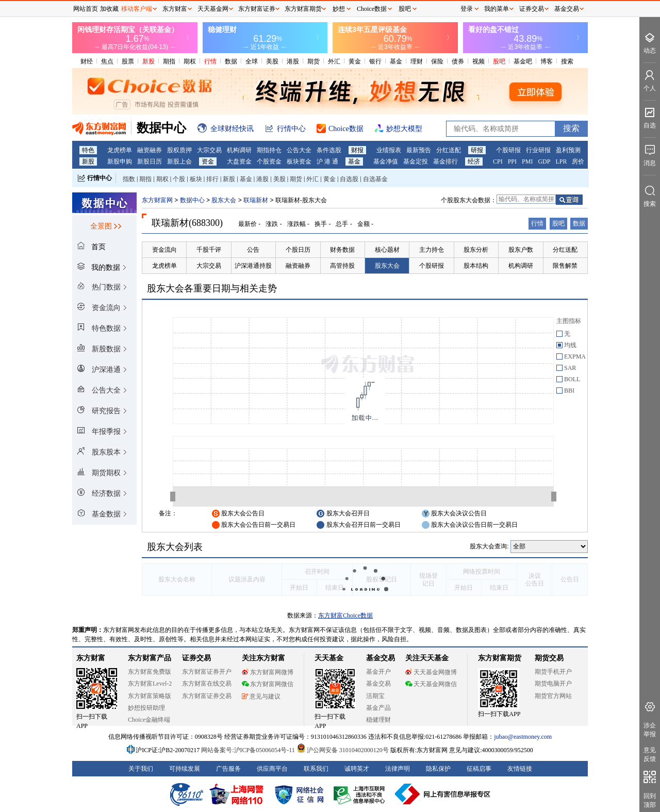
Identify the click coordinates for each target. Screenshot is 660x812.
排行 (212, 179)
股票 (128, 61)
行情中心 (100, 178)
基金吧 (523, 61)
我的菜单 (497, 9)
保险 (437, 61)
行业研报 (538, 150)
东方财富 (91, 658)
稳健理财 (378, 720)
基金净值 (386, 161)
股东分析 (476, 250)
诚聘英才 (357, 769)
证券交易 (532, 9)
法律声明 (398, 769)
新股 (148, 61)
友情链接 (520, 769)
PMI (527, 161)
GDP (544, 161)
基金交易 (378, 684)
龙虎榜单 (120, 150)
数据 (231, 61)
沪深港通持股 (253, 266)
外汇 (334, 61)
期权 (190, 61)
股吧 (499, 61)
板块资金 (299, 161)
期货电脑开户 (553, 684)
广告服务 (228, 769)
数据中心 (192, 200)
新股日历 (150, 161)
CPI (498, 161)
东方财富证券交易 (207, 696)
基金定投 (416, 161)
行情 (210, 61)
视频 (478, 61)
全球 (252, 61)
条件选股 (329, 150)
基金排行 (445, 161)
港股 (293, 61)
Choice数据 (372, 9)
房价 (578, 161)
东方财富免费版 (150, 672)
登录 (467, 9)
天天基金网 (213, 9)
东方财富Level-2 (150, 684)
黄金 (355, 61)
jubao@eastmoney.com (523, 737)
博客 (547, 61)
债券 (458, 61)
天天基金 (329, 658)
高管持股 (342, 266)
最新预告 (419, 150)
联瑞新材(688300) (187, 223)
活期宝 (375, 696)
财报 (357, 150)
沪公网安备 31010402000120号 (343, 750)
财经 (87, 61)
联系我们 (316, 769)
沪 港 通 (327, 161)
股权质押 (179, 150)
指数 (129, 179)
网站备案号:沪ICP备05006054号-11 (249, 750)
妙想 (339, 9)
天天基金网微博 (431, 672)
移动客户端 (137, 9)
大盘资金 (239, 161)
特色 (88, 150)
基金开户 (378, 672)
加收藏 (109, 9)
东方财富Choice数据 (345, 615)
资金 (208, 161)
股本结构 (476, 266)
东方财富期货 (500, 658)
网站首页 (86, 9)
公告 (253, 250)
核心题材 (387, 250)
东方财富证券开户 (207, 672)
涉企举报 (650, 730)
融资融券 (150, 150)
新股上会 (179, 161)
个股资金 (269, 161)
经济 (474, 161)
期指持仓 (269, 150)
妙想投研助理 (146, 708)
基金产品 (378, 708)
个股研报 (508, 150)
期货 (313, 61)
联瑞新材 (256, 200)
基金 (396, 61)
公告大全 (299, 150)
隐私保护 (438, 769)
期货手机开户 (553, 672)
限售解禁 (565, 266)
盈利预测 (568, 150)
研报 (477, 150)
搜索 (567, 61)
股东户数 (521, 250)
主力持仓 (432, 250)
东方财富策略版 (150, 696)
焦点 (107, 61)
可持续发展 (185, 769)
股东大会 (224, 200)
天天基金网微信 (431, 684)
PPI (512, 161)
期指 (169, 61)
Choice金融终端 (149, 720)
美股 (272, 61)
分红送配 (449, 150)
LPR (561, 161)
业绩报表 (389, 150)
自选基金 (375, 179)
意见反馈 (650, 754)
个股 (179, 179)
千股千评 (209, 250)
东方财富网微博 (268, 672)
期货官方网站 (553, 696)
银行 (375, 61)
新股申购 (120, 161)
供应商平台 (272, 769)
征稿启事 (479, 769)
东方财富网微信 (268, 684)
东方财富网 (157, 200)
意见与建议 (261, 696)
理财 (417, 61)
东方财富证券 (257, 9)
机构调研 (239, 150)
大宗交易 (209, 150)
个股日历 (298, 250)
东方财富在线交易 (207, 684)
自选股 (349, 179)
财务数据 (342, 250)
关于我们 (141, 769)
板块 (196, 179)
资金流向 (164, 250)
